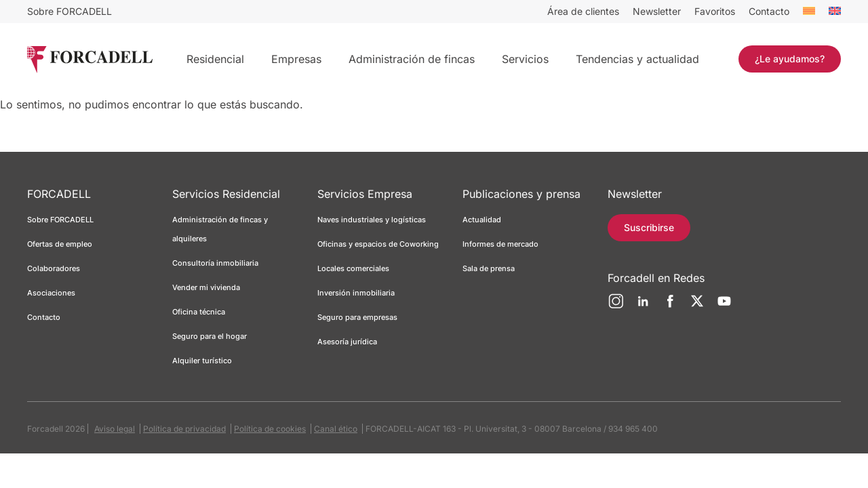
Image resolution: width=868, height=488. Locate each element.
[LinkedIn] (643, 306)
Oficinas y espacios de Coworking (378, 244)
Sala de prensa (489, 268)
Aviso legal (115, 429)
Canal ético (336, 429)
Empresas (296, 59)
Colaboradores (54, 268)
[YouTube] (724, 306)
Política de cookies (270, 429)
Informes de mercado (500, 244)
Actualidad (482, 220)
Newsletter (657, 11)
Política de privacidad (184, 429)
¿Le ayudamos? (790, 59)
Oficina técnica (199, 312)
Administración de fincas (412, 59)
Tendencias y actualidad (637, 59)
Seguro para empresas (357, 317)
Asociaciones (51, 293)
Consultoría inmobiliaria (215, 263)
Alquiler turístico (202, 361)
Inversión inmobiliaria (356, 293)
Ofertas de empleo (60, 244)
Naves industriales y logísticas (372, 220)
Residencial (215, 59)
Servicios (525, 59)
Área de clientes (583, 11)
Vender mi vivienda (206, 287)
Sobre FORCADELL (70, 11)
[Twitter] (697, 306)
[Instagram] (616, 306)
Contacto (769, 11)
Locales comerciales (353, 268)
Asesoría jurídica (347, 342)
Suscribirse (649, 227)
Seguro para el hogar (210, 336)
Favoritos (715, 11)
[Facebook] (670, 306)
